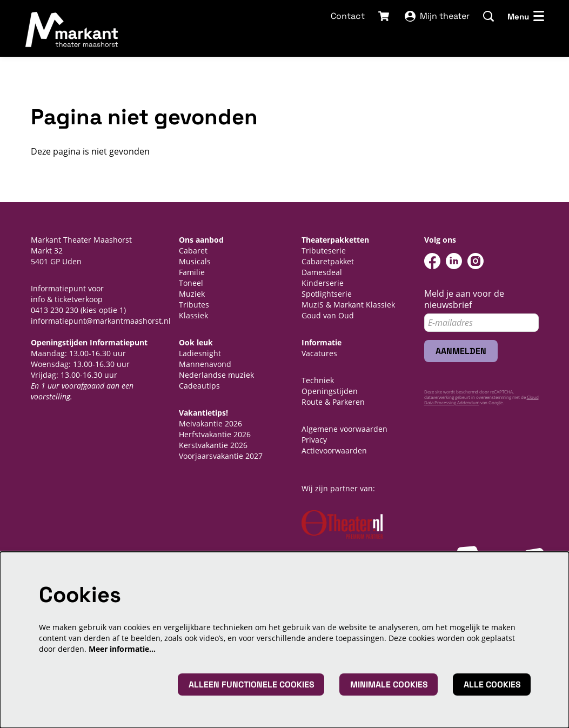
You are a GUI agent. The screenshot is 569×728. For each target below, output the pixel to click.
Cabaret (193, 251)
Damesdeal (322, 272)
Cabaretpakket (328, 261)
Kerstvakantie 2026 (213, 445)
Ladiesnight (200, 353)
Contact (348, 16)
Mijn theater (437, 16)
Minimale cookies (389, 684)
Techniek (318, 380)
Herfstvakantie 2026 (215, 434)
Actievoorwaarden (334, 450)
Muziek (192, 294)
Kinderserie (323, 283)
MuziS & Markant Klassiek (348, 305)
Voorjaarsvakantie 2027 (221, 456)
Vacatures (319, 353)
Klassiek (193, 315)
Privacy (314, 440)
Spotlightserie (327, 294)
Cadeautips (199, 386)
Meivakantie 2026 (210, 423)
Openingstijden (330, 391)
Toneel (191, 283)
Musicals (195, 261)
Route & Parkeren (333, 402)
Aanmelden (461, 351)
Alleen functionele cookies (252, 684)
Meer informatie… (122, 649)
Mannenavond (205, 364)
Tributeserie (324, 251)
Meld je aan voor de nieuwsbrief (464, 299)
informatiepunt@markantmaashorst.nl (101, 321)
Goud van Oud (328, 315)
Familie (192, 272)
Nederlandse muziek (216, 375)
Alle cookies (492, 684)
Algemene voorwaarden (344, 429)
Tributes (194, 305)
